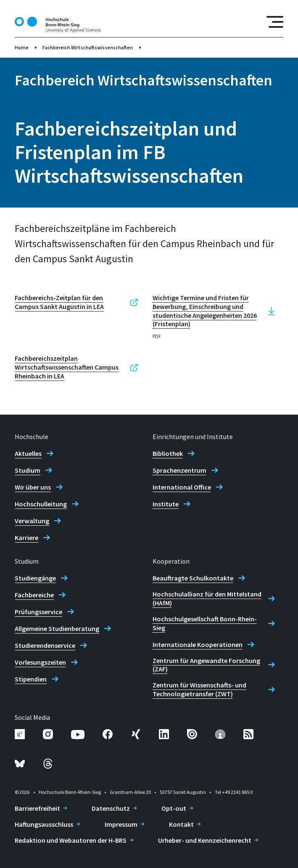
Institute (166, 504)
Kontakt (181, 824)
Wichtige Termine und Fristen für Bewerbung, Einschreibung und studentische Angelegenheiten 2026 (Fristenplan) (205, 311)
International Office (182, 487)
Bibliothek (168, 453)
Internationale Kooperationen (198, 644)
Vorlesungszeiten (40, 662)
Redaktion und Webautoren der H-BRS (71, 840)
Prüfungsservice (38, 612)
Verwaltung (32, 521)
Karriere (26, 538)
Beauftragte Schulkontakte (193, 578)
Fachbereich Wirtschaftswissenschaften (88, 47)
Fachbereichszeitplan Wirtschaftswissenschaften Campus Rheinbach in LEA (67, 367)
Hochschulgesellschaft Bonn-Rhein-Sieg (205, 623)
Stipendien (31, 679)
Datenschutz (111, 808)
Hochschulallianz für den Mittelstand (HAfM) (207, 598)
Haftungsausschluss (44, 824)
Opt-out (174, 808)
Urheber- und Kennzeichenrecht (205, 840)
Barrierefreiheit (37, 808)
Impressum (121, 824)
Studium (28, 470)
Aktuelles (28, 453)
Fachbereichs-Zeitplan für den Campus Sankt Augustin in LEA (59, 302)
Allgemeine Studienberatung (57, 628)
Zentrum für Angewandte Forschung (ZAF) (206, 665)
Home (22, 47)
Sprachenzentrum (179, 470)
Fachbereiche (34, 595)
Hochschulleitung (41, 504)
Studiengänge (35, 578)
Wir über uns (33, 487)
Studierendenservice (45, 645)
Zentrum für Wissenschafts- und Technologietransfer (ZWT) (199, 689)
